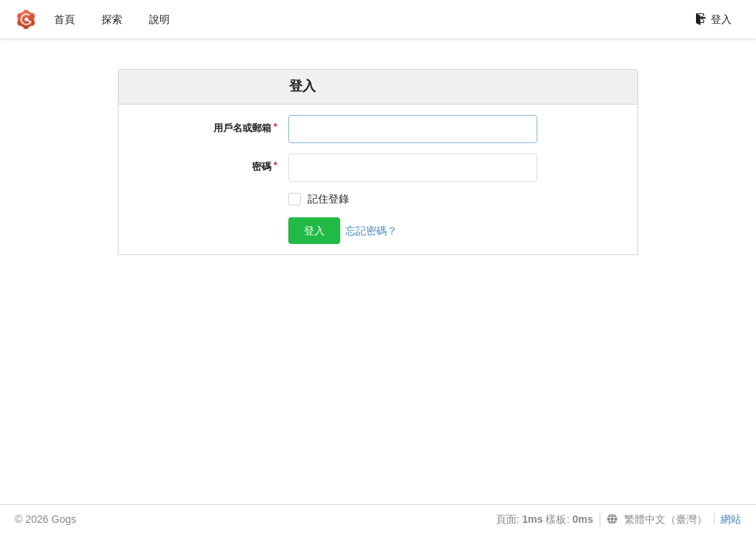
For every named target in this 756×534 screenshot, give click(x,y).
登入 (713, 19)
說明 (159, 19)
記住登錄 (328, 199)
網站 (731, 519)
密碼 (262, 167)
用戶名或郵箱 (242, 128)
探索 (112, 19)
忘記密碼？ (371, 231)
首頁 (64, 19)
